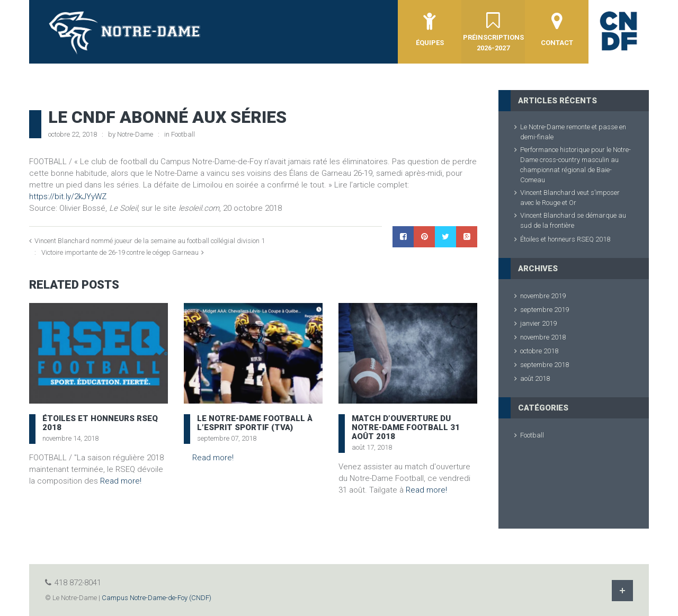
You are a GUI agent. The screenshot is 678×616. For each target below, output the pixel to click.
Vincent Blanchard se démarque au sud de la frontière (573, 220)
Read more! (121, 481)
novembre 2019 (543, 296)
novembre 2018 (543, 337)
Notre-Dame (135, 134)
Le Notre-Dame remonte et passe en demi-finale (573, 132)
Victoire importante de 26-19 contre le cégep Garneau (120, 252)
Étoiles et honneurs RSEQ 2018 (100, 423)
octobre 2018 (539, 351)
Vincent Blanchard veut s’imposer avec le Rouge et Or (570, 198)
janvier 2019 (538, 323)
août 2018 (535, 378)
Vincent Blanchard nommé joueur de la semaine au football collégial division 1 (150, 241)
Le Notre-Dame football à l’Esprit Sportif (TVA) (255, 423)
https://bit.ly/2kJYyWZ (69, 197)
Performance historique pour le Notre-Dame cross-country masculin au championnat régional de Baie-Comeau (576, 165)
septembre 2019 (545, 310)
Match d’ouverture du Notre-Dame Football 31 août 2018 (406, 427)
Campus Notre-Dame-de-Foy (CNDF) (157, 598)
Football (183, 134)
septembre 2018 (545, 365)
